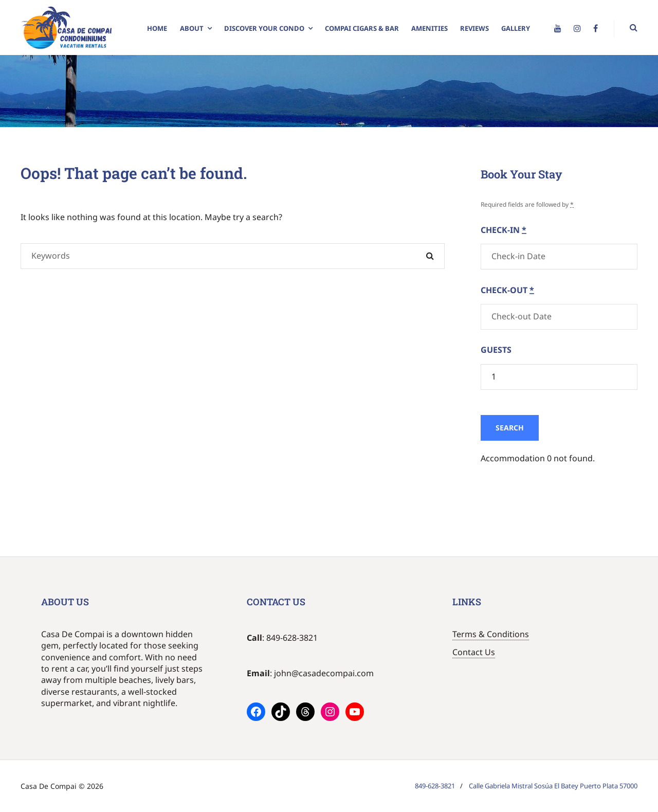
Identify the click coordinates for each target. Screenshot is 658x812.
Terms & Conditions (491, 634)
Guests (496, 350)
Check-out (507, 290)
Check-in (504, 230)
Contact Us (474, 652)
